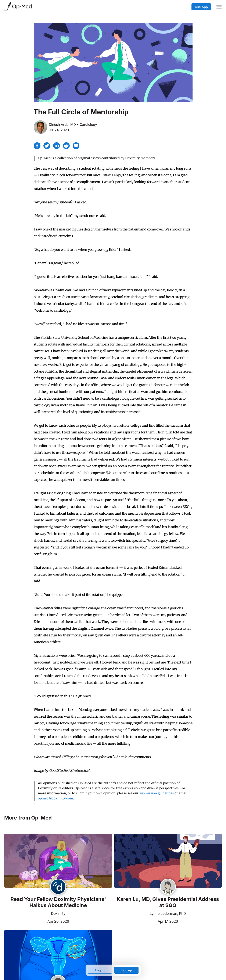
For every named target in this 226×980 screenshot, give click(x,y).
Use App (201, 7)
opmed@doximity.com (55, 798)
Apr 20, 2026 (37, 921)
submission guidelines (157, 793)
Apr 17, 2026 (146, 921)
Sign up (126, 970)
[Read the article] (58, 861)
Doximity (58, 914)
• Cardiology (87, 125)
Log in (100, 970)
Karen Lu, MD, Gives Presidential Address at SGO (168, 902)
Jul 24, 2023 (59, 130)
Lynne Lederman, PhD (168, 914)
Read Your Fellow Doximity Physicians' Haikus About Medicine (58, 902)
